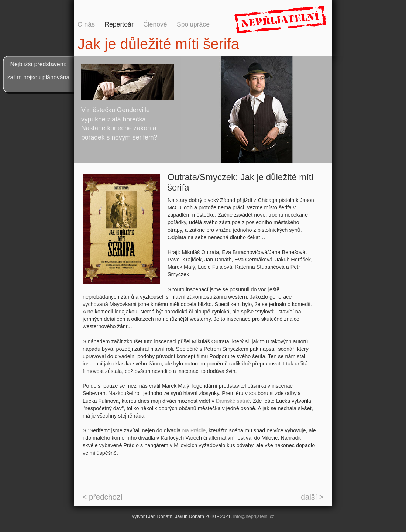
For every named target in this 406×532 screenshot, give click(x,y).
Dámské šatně (233, 401)
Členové (155, 24)
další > (312, 497)
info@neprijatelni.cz (254, 516)
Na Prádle (194, 430)
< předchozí (102, 497)
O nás (86, 24)
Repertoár (119, 24)
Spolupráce (193, 24)
